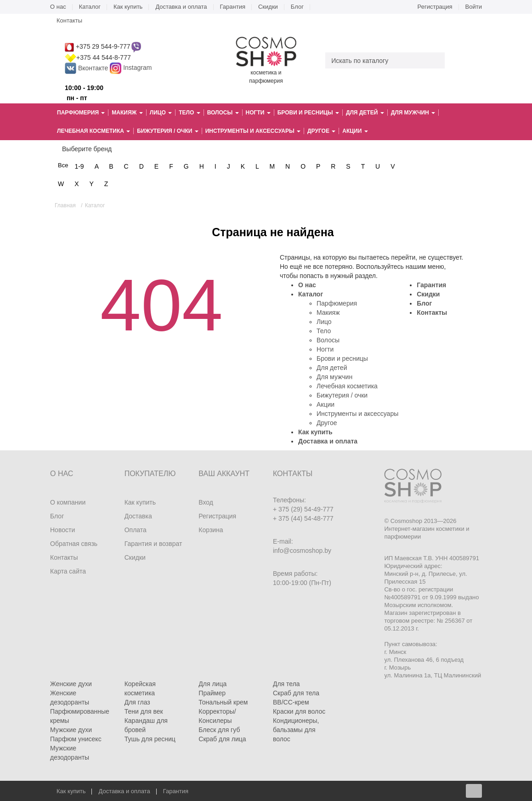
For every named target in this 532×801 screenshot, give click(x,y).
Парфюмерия (337, 303)
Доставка (138, 516)
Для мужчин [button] (413, 113)
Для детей (332, 368)
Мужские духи (71, 730)
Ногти (325, 349)
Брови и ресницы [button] (308, 113)
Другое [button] (321, 131)
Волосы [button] (223, 113)
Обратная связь (74, 544)
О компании (68, 502)
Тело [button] (189, 113)
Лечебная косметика (347, 386)
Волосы (328, 340)
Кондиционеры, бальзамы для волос (296, 730)
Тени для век (144, 711)
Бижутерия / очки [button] (168, 131)
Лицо (324, 322)
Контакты (69, 20)
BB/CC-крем (291, 702)
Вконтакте (87, 68)
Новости (62, 530)
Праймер (212, 693)
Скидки (268, 7)
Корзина (211, 530)
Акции (325, 404)
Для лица (212, 684)
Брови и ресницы (342, 358)
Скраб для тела (296, 693)
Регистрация (435, 7)
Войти (474, 7)
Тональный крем (223, 702)
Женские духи (71, 684)
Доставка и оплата (181, 7)
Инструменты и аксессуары (357, 414)
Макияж (328, 312)
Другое (327, 423)
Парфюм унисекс (76, 739)
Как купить (128, 7)
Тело (324, 331)
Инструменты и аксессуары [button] (253, 131)
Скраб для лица (222, 739)
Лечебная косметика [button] (93, 131)
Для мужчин (334, 377)
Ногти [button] (258, 113)
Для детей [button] (365, 113)
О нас (58, 7)
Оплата (136, 530)
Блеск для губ (219, 730)
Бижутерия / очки (342, 395)
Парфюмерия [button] (81, 113)
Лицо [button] (161, 113)
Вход (206, 502)
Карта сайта (68, 571)
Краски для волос (299, 711)
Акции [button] (355, 131)
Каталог (90, 7)
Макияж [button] (127, 113)
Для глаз (137, 702)
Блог (297, 7)
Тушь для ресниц (150, 739)
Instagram (137, 68)
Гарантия (233, 7)
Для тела (286, 684)
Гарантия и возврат (153, 544)
